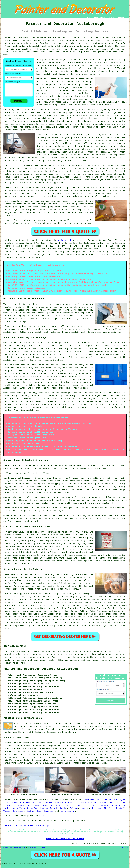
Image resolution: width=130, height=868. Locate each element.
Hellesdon (48, 805)
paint (111, 171)
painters (48, 210)
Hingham (48, 802)
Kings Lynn (63, 805)
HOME (89, 17)
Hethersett (90, 805)
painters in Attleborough (31, 204)
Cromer (7, 805)
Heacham (107, 800)
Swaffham (37, 802)
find (12, 651)
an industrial (86, 155)
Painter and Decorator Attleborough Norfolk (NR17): (35, 38)
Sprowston (49, 811)
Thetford (109, 808)
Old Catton (71, 802)
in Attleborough (41, 130)
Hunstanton (18, 811)
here (41, 816)
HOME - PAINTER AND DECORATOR (65, 839)
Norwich (85, 808)
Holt (99, 800)
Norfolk (49, 800)
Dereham (102, 802)
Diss (39, 811)
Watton (7, 811)
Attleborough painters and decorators (66, 190)
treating (36, 118)
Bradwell (121, 808)
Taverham (96, 808)
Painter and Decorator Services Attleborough (41, 669)
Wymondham (89, 800)
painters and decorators (81, 188)
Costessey (19, 805)
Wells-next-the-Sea (27, 808)
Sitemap (5, 848)
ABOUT (103, 17)
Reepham (77, 805)
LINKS (95, 17)
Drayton (59, 802)
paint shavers (83, 149)
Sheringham (120, 800)
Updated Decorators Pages (37, 848)
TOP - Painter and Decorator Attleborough (26, 826)
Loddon (64, 808)
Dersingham (33, 805)
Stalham (31, 811)
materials (109, 146)
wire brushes (100, 149)
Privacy (125, 848)
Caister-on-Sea (88, 802)
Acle (6, 802)
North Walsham (67, 811)
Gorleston (9, 808)
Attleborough (64, 240)
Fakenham (104, 805)
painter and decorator (68, 127)
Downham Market (49, 808)
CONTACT (111, 17)
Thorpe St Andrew (20, 802)
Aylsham (74, 808)
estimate (8, 216)
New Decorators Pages (18, 848)
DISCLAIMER (121, 17)
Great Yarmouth (117, 802)
